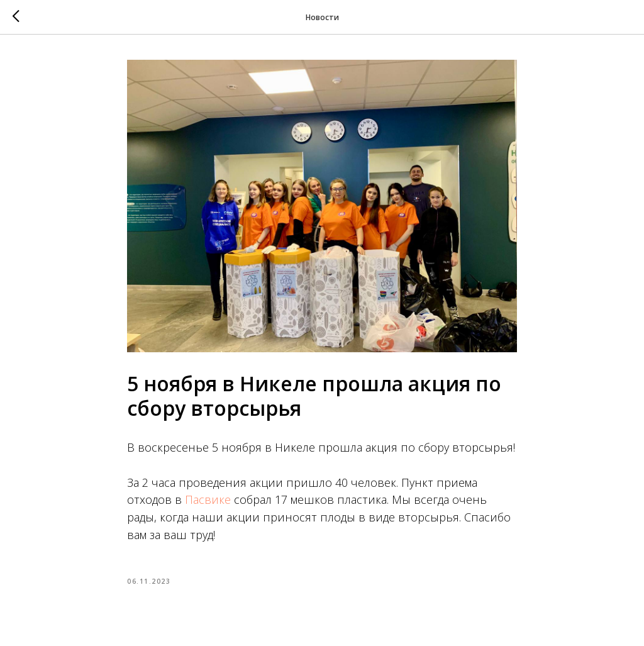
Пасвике (208, 499)
